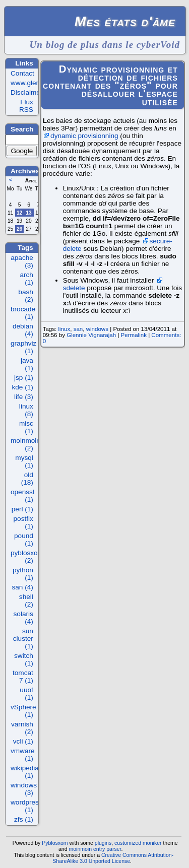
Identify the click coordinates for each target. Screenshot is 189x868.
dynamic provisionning (84, 136)
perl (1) (22, 509)
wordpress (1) (26, 806)
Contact (22, 73)
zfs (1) (24, 819)
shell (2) (26, 600)
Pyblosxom (55, 843)
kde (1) (23, 387)
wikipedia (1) (25, 772)
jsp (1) (24, 378)
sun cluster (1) (23, 639)
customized (128, 843)
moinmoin (80, 849)
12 (19, 213)
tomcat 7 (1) (23, 677)
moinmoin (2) (25, 444)
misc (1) (26, 427)
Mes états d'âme (125, 21)
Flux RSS (26, 106)
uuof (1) (26, 694)
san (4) (23, 587)
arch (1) (26, 279)
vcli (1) (23, 741)
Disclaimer (26, 92)
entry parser (107, 849)
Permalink (134, 335)
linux (64, 329)
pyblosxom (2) (27, 557)
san (78, 329)
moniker (152, 843)
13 (28, 213)
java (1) (27, 364)
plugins (103, 843)
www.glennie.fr (33, 83)
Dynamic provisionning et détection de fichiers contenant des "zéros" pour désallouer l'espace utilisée (110, 85)
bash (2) (25, 296)
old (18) (27, 479)
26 (19, 229)
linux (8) (26, 410)
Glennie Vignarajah (91, 335)
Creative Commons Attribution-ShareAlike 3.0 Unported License (113, 858)
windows (97, 329)
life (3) (24, 397)
